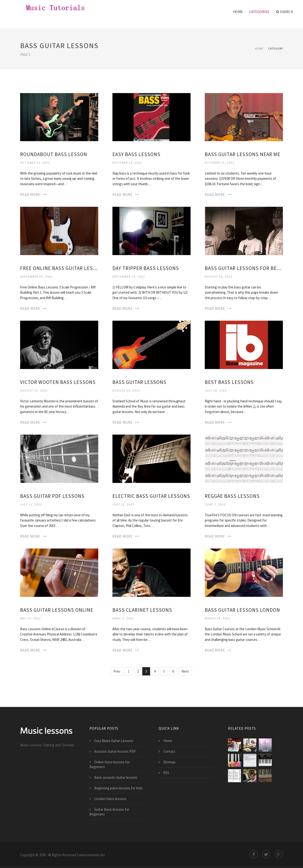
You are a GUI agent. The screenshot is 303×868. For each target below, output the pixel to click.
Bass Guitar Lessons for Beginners (244, 268)
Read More (30, 195)
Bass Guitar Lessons (139, 382)
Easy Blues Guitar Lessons (114, 741)
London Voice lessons (110, 799)
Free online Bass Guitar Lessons (59, 268)
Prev (117, 671)
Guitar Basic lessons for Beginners (109, 812)
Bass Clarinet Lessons (142, 610)
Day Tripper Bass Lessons (146, 268)
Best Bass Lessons (229, 382)
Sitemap (169, 762)
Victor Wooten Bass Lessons (58, 382)
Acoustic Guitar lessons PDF (115, 751)
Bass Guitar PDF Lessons (52, 496)
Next (185, 671)
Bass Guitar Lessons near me (243, 154)
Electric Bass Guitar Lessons (151, 496)
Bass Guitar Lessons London (242, 610)
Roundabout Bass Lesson (54, 154)
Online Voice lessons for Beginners (110, 764)
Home (238, 12)
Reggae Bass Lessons (232, 496)
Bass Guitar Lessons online (57, 610)
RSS (166, 773)
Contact (169, 751)
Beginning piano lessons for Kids (118, 788)
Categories (259, 12)
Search (285, 12)
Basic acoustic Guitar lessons (116, 777)
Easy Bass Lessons (136, 154)
